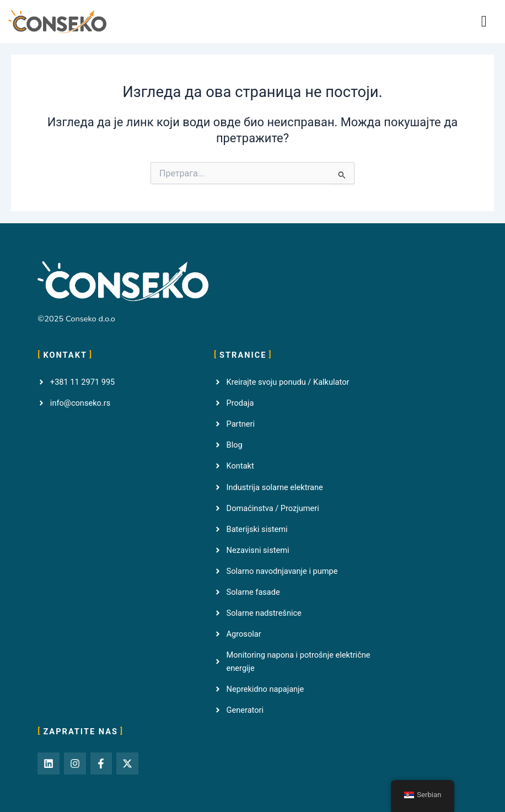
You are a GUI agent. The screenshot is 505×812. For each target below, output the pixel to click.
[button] (484, 21)
